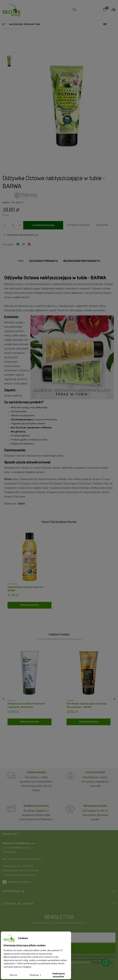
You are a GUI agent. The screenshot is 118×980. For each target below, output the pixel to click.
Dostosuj (36, 975)
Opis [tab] (21, 261)
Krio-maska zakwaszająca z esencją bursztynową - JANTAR (87, 706)
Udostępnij (18, 245)
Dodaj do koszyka (43, 225)
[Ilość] (13, 225)
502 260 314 (32, 871)
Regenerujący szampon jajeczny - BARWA (26, 589)
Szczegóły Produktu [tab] (43, 261)
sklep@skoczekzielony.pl (23, 875)
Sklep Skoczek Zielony (20, 882)
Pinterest (29, 245)
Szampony (13, 584)
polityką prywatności (80, 962)
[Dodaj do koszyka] (29, 605)
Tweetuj (24, 245)
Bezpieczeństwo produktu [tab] (82, 261)
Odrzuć (13, 975)
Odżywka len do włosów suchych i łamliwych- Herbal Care (26, 706)
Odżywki (11, 701)
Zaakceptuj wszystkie (58, 975)
